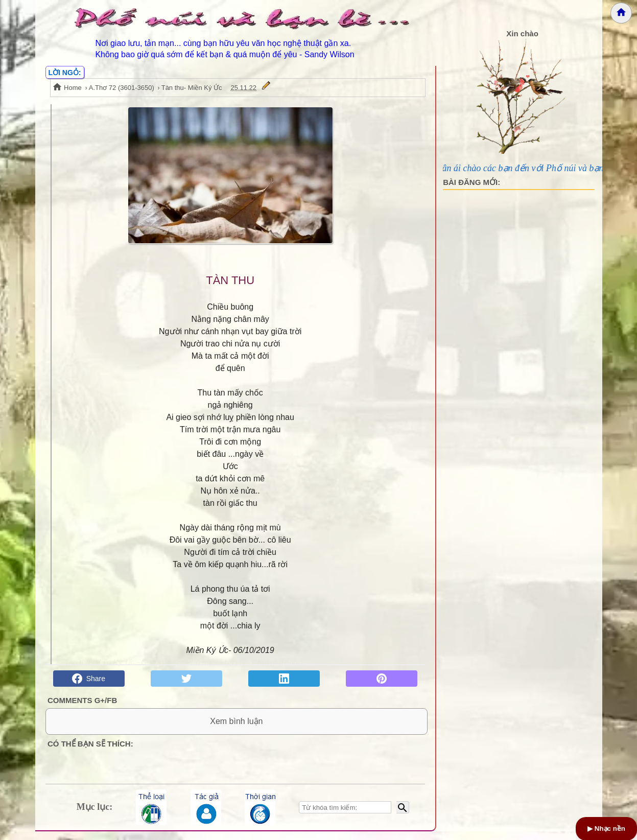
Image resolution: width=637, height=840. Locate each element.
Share (89, 679)
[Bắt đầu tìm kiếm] (403, 816)
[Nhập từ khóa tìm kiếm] (345, 816)
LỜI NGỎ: (65, 73)
